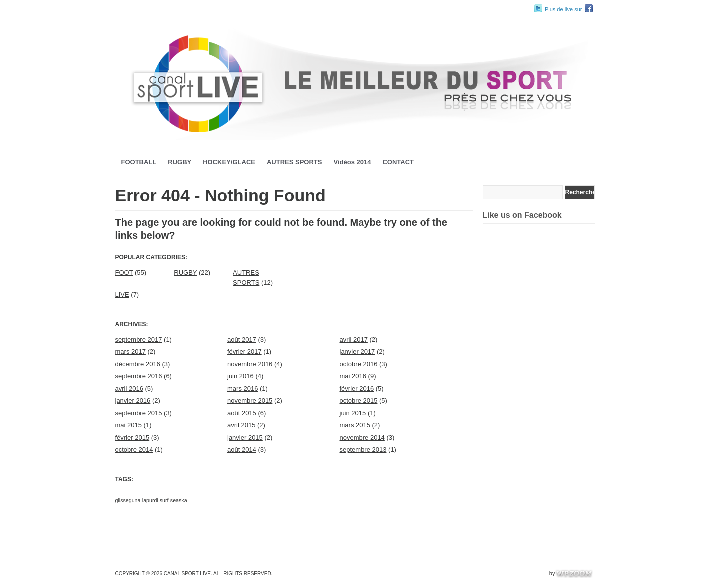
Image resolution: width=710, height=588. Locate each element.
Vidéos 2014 (352, 162)
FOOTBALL (139, 162)
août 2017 (242, 339)
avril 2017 (354, 339)
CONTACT (398, 162)
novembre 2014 (362, 437)
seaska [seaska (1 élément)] (179, 500)
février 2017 (245, 351)
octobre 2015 (359, 400)
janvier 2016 (133, 400)
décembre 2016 (138, 364)
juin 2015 (353, 413)
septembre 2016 (139, 376)
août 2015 (242, 413)
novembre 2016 (250, 364)
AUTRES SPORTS (295, 162)
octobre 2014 (134, 449)
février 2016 (357, 388)
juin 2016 (241, 376)
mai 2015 (129, 425)
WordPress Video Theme (517, 573)
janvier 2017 (357, 351)
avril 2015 (241, 425)
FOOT (124, 273)
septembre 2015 (139, 413)
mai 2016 (353, 376)
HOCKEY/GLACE (229, 162)
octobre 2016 (359, 364)
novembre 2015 (250, 400)
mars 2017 (131, 351)
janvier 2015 (245, 437)
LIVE (122, 294)
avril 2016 (129, 388)
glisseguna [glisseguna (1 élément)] (128, 500)
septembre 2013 (363, 449)
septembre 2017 (139, 339)
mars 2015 (355, 425)
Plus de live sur (563, 9)
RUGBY (180, 162)
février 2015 (133, 437)
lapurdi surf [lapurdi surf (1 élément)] (156, 500)
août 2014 (242, 449)
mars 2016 (243, 388)
